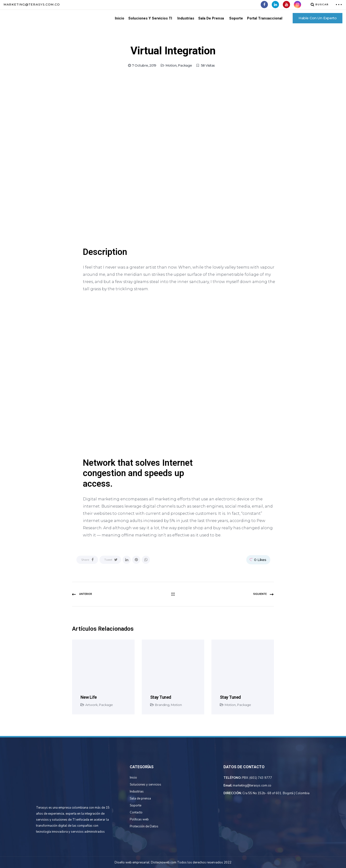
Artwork (91, 705)
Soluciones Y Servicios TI (150, 18)
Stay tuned (161, 697)
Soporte (236, 18)
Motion (171, 65)
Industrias (186, 18)
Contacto (136, 812)
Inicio (120, 18)
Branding (162, 705)
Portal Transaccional (265, 18)
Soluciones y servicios (145, 785)
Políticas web (139, 819)
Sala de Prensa (211, 18)
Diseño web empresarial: (132, 862)
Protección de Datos (144, 826)
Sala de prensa (140, 799)
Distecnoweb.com (164, 862)
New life (89, 697)
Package (185, 65)
